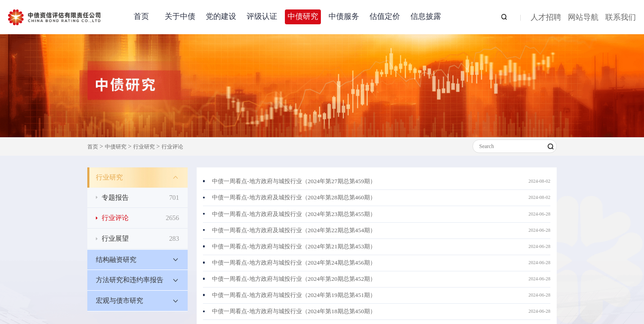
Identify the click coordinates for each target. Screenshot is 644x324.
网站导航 (583, 18)
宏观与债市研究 (119, 301)
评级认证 (262, 16)
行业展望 (140, 239)
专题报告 (140, 198)
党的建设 (221, 16)
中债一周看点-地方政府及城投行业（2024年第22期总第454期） (294, 230)
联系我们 (621, 18)
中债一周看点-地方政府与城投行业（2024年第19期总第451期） (294, 295)
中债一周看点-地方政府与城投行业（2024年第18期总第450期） (294, 311)
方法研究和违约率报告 (130, 280)
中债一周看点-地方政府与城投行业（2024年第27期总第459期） (294, 181)
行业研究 (144, 147)
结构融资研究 (116, 260)
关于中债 (180, 16)
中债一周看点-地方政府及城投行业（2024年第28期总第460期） (294, 197)
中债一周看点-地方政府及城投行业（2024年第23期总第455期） (294, 214)
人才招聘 (546, 18)
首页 (141, 16)
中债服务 (344, 16)
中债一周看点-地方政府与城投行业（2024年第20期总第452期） (294, 279)
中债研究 (303, 16)
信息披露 (426, 16)
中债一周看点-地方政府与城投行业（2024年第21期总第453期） (294, 246)
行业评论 (172, 147)
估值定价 (385, 16)
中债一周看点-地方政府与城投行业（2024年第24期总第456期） (294, 263)
